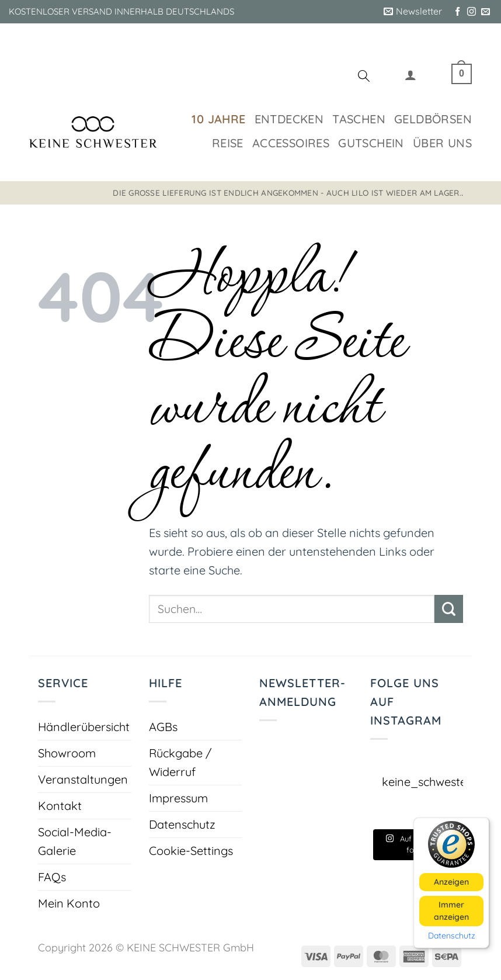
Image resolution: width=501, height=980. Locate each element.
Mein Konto (69, 903)
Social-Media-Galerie (75, 841)
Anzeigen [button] (451, 882)
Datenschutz (182, 824)
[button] (413, 12)
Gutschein (371, 143)
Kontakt (60, 806)
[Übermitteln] (449, 609)
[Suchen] (364, 78)
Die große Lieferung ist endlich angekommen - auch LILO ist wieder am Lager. (287, 193)
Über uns (442, 143)
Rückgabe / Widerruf (180, 762)
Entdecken (289, 119)
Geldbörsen (433, 119)
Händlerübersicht (84, 727)
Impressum (178, 798)
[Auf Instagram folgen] (472, 12)
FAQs (52, 877)
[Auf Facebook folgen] (457, 12)
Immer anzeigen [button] (451, 911)
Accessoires (291, 143)
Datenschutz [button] (452, 936)
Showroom (67, 753)
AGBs (163, 727)
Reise (228, 143)
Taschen (359, 119)
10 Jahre (218, 119)
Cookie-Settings (191, 851)
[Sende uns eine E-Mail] (486, 12)
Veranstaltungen (83, 779)
